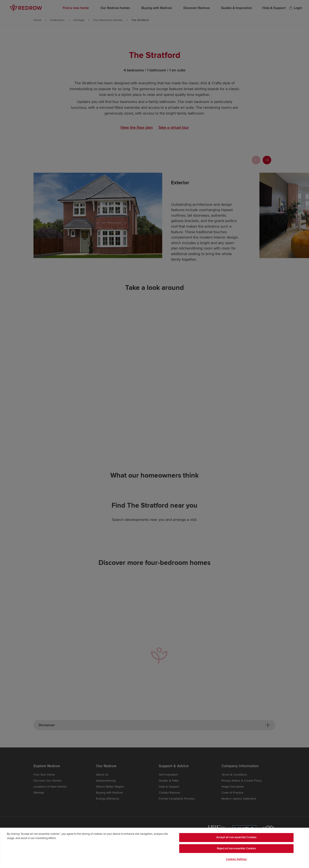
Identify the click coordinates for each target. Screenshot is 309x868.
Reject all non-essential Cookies (236, 848)
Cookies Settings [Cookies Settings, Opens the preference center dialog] (236, 859)
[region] (154, 848)
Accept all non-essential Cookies (236, 837)
